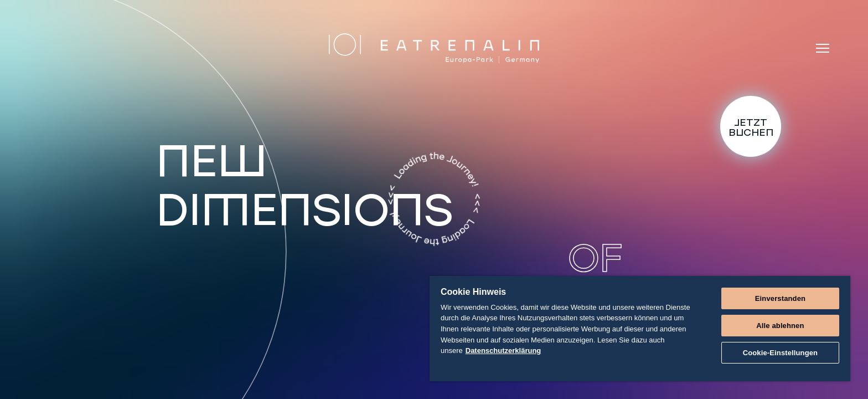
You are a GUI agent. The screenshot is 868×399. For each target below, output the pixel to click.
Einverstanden (780, 298)
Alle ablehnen (780, 326)
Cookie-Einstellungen (781, 353)
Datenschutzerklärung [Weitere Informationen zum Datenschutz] (503, 351)
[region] (640, 329)
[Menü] (823, 48)
